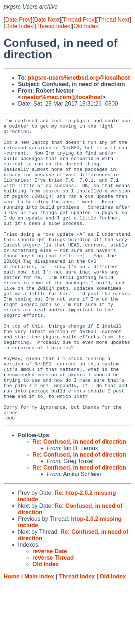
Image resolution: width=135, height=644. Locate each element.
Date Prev (18, 20)
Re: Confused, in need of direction (79, 502)
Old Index (86, 26)
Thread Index (53, 26)
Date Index (19, 26)
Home (12, 637)
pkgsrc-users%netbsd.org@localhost (79, 78)
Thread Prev (79, 20)
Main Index (39, 637)
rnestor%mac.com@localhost (62, 97)
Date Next (47, 20)
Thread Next (113, 20)
